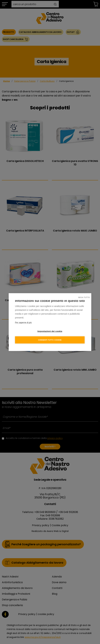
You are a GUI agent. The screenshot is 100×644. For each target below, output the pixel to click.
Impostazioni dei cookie (50, 331)
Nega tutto (84, 297)
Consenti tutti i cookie (50, 340)
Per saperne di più (23, 322)
